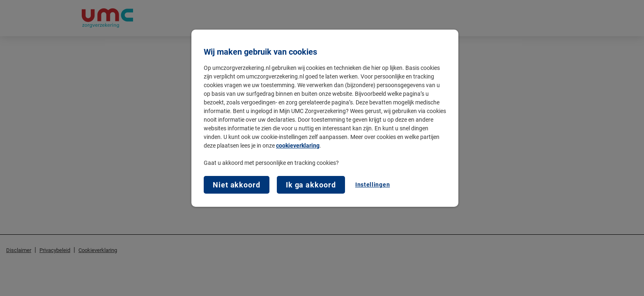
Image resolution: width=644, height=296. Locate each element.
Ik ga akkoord (311, 185)
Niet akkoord (237, 185)
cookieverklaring (298, 146)
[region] (325, 118)
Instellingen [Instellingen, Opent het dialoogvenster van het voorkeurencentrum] (373, 185)
